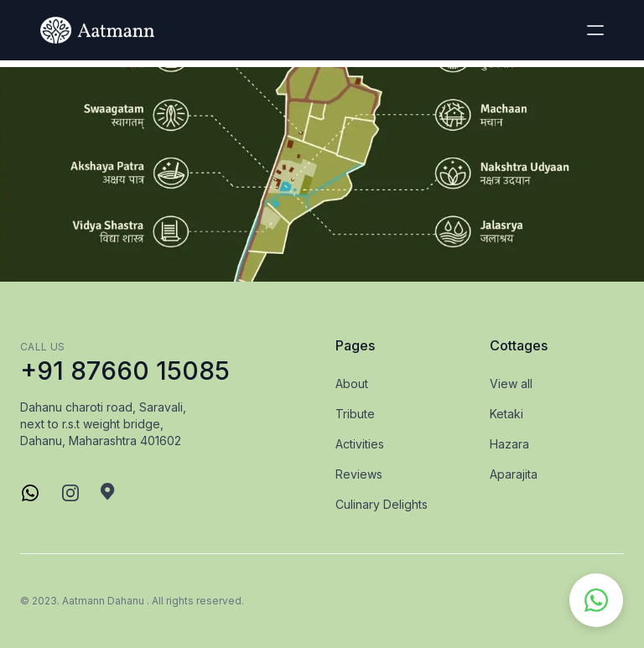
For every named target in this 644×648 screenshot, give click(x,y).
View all (511, 384)
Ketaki (506, 414)
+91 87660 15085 (125, 371)
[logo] (97, 30)
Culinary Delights (382, 504)
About (352, 384)
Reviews (359, 474)
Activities (360, 444)
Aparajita (514, 474)
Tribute (355, 414)
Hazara (509, 444)
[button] (595, 30)
